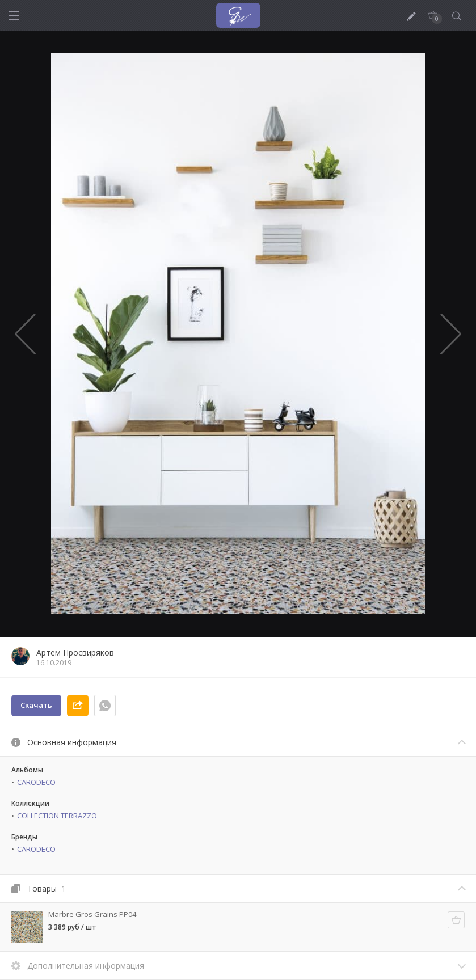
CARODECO (36, 782)
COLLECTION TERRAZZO (57, 816)
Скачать (36, 705)
